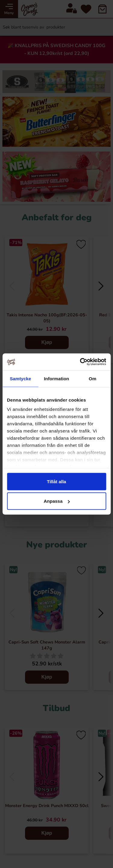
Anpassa (57, 501)
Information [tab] (57, 378)
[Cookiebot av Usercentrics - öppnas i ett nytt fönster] (80, 362)
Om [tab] (93, 378)
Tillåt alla (57, 481)
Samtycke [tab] (20, 378)
